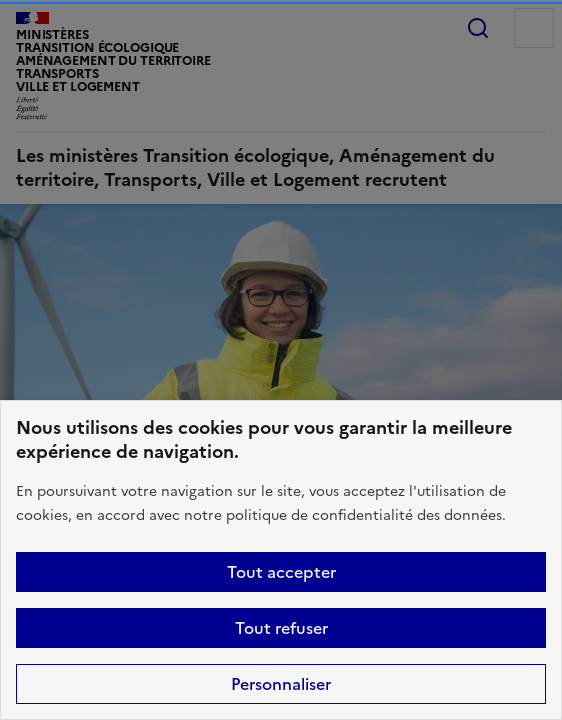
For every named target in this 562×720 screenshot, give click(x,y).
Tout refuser (281, 628)
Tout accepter (281, 572)
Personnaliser (281, 684)
